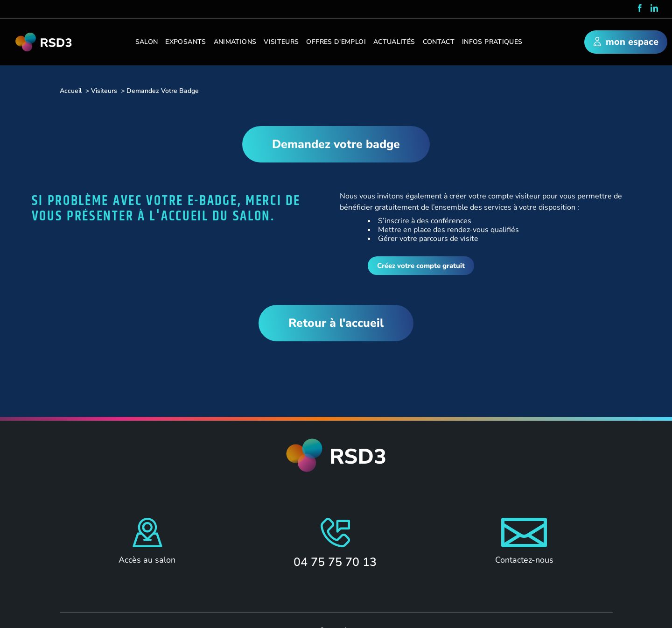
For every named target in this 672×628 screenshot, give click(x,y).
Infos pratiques (492, 42)
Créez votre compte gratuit (421, 266)
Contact (439, 42)
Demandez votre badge (336, 144)
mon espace (626, 42)
